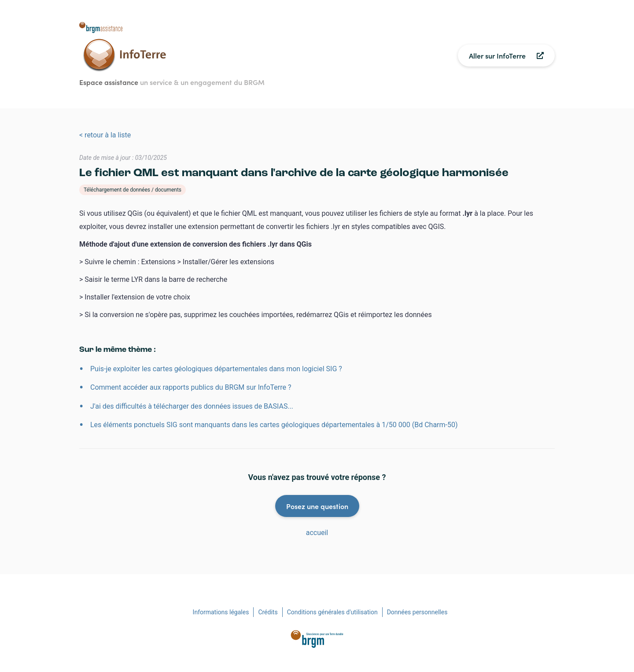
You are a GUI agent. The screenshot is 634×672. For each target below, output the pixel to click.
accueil (317, 533)
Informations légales (221, 612)
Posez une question (317, 506)
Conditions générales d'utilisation (332, 612)
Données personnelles (417, 612)
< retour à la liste (105, 135)
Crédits (268, 612)
